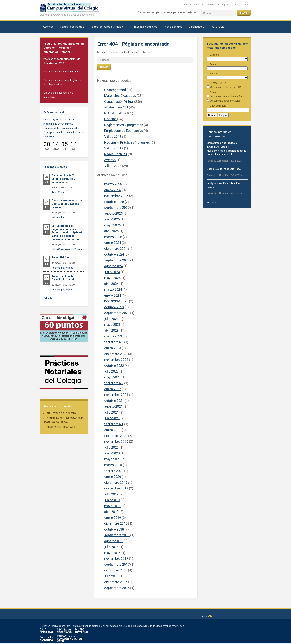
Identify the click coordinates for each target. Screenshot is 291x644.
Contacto (246, 5)
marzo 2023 (113, 336)
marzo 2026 (113, 184)
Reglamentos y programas (124, 125)
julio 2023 (111, 319)
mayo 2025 (112, 225)
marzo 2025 (113, 237)
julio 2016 (111, 576)
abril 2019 (111, 512)
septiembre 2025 (117, 208)
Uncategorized (115, 90)
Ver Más (48, 298)
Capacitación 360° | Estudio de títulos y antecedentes (63, 179)
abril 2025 (111, 231)
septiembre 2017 (117, 564)
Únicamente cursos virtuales (224, 101)
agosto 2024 (113, 266)
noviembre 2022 (116, 360)
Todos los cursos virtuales (107, 27)
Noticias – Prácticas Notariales (127, 142)
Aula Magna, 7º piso (62, 268)
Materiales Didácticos (120, 96)
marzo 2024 (113, 289)
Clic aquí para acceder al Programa (62, 72)
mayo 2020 (112, 459)
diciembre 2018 (116, 523)
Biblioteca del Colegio (61, 413)
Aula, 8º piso (58, 192)
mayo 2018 (112, 553)
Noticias (110, 119)
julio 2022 (111, 371)
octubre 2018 (114, 529)
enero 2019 (113, 518)
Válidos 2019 (114, 148)
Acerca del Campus (218, 5)
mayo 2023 (112, 325)
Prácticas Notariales (145, 27)
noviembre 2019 (116, 488)
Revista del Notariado (61, 427)
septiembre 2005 (117, 588)
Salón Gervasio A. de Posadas (68, 249)
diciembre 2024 (116, 249)
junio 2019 (112, 500)
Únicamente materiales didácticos (227, 96)
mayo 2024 (112, 278)
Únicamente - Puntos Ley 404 (224, 87)
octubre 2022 (114, 366)
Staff (235, 5)
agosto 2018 (113, 541)
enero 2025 (113, 243)
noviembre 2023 (116, 301)
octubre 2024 (114, 254)
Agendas (48, 27)
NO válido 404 (114, 113)
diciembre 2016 (116, 570)
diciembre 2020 (116, 436)
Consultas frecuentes (192, 5)
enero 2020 (113, 477)
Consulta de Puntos (72, 27)
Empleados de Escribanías (124, 131)
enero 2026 (113, 190)
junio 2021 (112, 418)
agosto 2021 (113, 406)
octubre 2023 (114, 307)
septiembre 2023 (117, 313)
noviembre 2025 (116, 196)
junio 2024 (112, 272)
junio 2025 (112, 219)
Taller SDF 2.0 (60, 258)
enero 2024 (113, 295)
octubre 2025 (114, 202)
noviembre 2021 (116, 395)
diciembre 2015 (116, 582)
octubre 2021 (114, 401)
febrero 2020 (114, 471)
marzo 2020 (113, 465)
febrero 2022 (114, 383)
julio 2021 (111, 412)
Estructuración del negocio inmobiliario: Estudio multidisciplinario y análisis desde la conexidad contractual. (68, 232)
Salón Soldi (58, 217)
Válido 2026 (113, 166)
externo (110, 160)
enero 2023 (113, 348)
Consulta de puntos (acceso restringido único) (63, 420)
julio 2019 (111, 494)
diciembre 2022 (116, 354)
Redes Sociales (173, 27)
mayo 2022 (112, 377)
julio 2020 (111, 447)
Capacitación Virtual (119, 101)
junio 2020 (112, 453)
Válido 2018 (113, 137)
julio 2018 (111, 547)
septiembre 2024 (117, 260)
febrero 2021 (114, 424)
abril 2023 (111, 330)
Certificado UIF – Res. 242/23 (206, 27)
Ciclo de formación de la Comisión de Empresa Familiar (67, 204)
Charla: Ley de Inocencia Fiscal (224, 169)
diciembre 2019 (116, 483)
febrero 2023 (114, 342)
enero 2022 (113, 389)
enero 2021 (113, 430)
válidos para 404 (116, 107)
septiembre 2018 (117, 535)
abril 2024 (111, 284)
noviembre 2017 (116, 558)
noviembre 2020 (116, 441)
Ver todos (212, 202)
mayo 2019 (112, 506)
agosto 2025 (113, 213)
